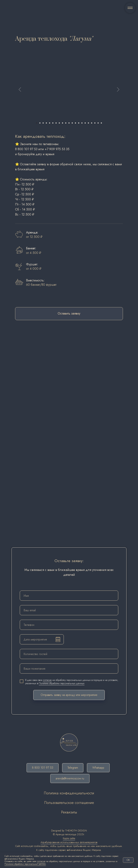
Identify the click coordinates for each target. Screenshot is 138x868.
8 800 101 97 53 (26, 149)
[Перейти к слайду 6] (53, 123)
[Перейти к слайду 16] (85, 123)
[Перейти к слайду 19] (95, 123)
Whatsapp (98, 768)
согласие (47, 680)
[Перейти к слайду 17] (88, 123)
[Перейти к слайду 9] (63, 123)
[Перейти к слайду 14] (79, 123)
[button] (69, 314)
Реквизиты (69, 812)
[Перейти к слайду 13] (75, 123)
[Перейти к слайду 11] (69, 123)
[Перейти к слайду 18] (92, 123)
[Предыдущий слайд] (20, 89)
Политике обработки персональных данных (62, 683)
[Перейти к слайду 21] (101, 123)
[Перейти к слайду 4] (46, 123)
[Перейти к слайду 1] (37, 123)
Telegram (73, 768)
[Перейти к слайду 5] (50, 123)
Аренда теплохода (66, 834)
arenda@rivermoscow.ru (70, 778)
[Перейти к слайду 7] (56, 123)
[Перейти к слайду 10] (66, 123)
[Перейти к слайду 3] (43, 123)
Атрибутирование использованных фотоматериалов (69, 842)
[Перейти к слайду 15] (82, 123)
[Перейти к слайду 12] (72, 123)
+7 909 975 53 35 (57, 149)
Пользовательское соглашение (69, 803)
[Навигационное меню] (130, 8)
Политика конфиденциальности (69, 793)
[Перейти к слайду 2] (40, 123)
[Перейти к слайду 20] (98, 123)
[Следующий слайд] (118, 89)
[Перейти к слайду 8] (59, 123)
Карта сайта (69, 838)
